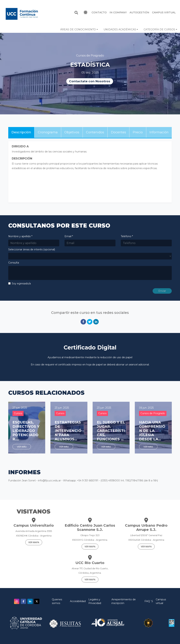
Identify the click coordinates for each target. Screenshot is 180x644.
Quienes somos (57, 601)
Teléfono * (127, 236)
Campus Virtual (164, 12)
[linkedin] (96, 322)
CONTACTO (99, 12)
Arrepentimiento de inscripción (124, 601)
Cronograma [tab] (48, 132)
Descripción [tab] (21, 132)
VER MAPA (34, 542)
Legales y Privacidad (95, 601)
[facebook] (83, 322)
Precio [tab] (138, 132)
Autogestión (139, 12)
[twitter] (90, 322)
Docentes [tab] (118, 132)
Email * (69, 236)
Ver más (22, 447)
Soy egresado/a (21, 283)
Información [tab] (159, 132)
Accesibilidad (78, 601)
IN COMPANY (118, 12)
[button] (79, 30)
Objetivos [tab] (72, 132)
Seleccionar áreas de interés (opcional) (32, 249)
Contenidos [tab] (95, 132)
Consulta (14, 263)
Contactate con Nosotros (90, 81)
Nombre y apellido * (20, 236)
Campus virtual (161, 601)
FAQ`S (149, 601)
